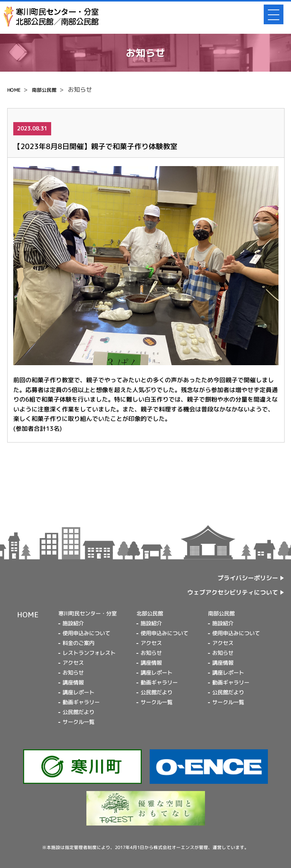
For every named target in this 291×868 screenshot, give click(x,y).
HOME (14, 90)
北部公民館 (150, 614)
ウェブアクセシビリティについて (233, 592)
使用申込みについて (86, 633)
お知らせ (73, 673)
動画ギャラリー (81, 702)
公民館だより (78, 712)
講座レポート (78, 692)
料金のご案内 (78, 643)
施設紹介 (73, 623)
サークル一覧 (78, 722)
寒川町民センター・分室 (88, 614)
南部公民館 (44, 90)
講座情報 (73, 683)
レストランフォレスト (89, 653)
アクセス (73, 663)
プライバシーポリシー (248, 578)
